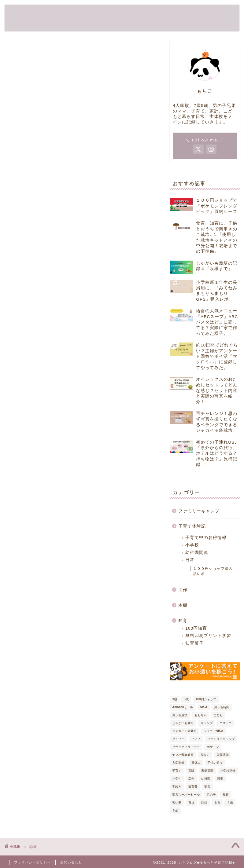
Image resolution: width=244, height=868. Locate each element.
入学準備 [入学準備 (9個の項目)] (178, 763)
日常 (190, 560)
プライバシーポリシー (32, 862)
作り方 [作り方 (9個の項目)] (205, 755)
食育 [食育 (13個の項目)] (217, 802)
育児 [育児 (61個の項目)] (191, 802)
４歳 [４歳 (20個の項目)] (230, 802)
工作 (183, 590)
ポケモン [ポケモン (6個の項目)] (213, 747)
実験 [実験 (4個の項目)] (191, 771)
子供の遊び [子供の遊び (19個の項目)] (215, 763)
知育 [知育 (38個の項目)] (226, 795)
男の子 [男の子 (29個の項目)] (211, 795)
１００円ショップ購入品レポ (213, 571)
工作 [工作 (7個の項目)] (191, 779)
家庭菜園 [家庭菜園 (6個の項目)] (207, 771)
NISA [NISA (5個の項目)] (204, 707)
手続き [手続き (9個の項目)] (177, 787)
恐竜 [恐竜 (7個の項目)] (220, 779)
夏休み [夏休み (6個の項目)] (196, 763)
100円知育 (196, 628)
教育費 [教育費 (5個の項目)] (193, 787)
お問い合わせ (71, 862)
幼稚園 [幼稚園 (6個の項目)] (206, 779)
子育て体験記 (192, 526)
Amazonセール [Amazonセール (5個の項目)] (183, 707)
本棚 (183, 605)
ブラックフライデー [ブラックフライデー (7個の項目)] (186, 747)
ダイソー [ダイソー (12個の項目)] (178, 739)
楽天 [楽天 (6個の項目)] (207, 787)
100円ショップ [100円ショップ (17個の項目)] (206, 699)
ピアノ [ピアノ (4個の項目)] (196, 739)
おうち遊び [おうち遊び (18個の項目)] (180, 715)
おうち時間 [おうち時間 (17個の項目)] (222, 707)
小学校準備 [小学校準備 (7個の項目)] (228, 771)
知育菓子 (194, 643)
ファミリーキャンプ (199, 511)
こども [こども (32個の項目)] (218, 715)
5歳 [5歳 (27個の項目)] (186, 699)
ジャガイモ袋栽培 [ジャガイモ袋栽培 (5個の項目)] (184, 731)
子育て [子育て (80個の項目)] (177, 771)
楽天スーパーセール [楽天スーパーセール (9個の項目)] (186, 795)
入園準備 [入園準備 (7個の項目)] (223, 755)
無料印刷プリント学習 (208, 636)
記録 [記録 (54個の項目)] (204, 802)
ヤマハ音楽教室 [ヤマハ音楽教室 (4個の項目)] (183, 755)
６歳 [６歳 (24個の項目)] (175, 810)
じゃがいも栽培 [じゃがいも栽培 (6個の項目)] (183, 723)
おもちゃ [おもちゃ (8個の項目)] (201, 715)
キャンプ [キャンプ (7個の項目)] (207, 723)
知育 (183, 621)
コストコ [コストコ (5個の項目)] (226, 723)
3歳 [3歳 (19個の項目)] (175, 699)
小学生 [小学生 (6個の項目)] (177, 779)
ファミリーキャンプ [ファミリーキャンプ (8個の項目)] (221, 739)
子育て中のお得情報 (206, 538)
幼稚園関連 (197, 553)
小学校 (192, 545)
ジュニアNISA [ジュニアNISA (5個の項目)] (213, 731)
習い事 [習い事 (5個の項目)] (177, 802)
